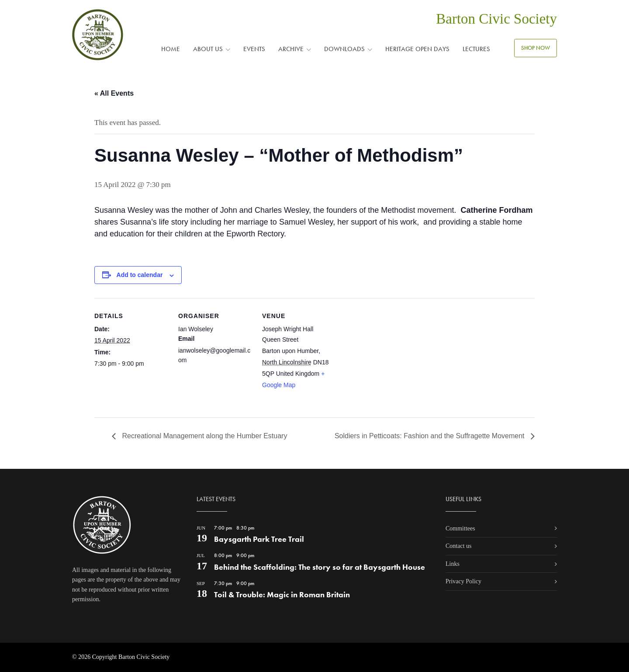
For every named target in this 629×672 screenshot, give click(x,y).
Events (254, 49)
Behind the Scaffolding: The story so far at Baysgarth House (320, 567)
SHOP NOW (536, 48)
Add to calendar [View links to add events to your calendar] (140, 275)
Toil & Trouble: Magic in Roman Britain (282, 594)
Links (453, 564)
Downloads (344, 49)
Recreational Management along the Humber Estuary (204, 436)
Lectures (476, 49)
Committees (460, 528)
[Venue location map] (392, 358)
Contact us (459, 546)
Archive (291, 49)
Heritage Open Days (417, 49)
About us (208, 49)
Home (171, 49)
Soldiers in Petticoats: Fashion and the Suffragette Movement (430, 436)
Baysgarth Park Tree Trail (259, 539)
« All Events (114, 93)
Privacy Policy (463, 581)
